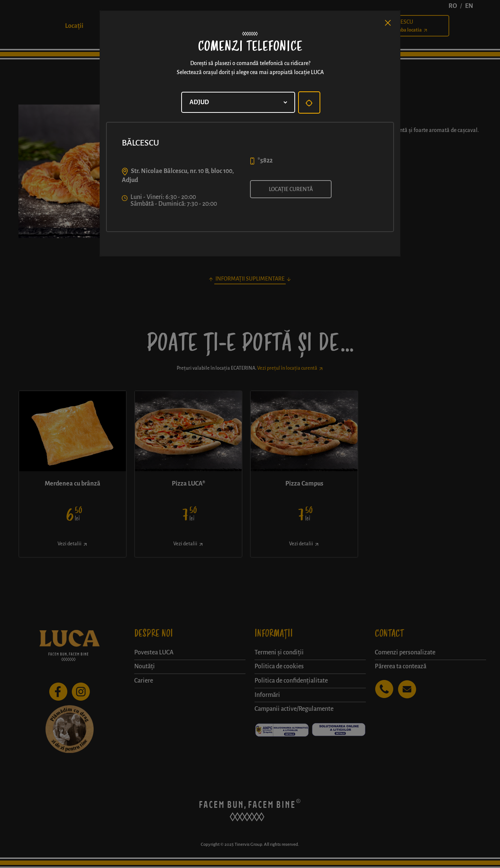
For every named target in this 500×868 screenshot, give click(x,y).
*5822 (265, 161)
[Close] (388, 23)
